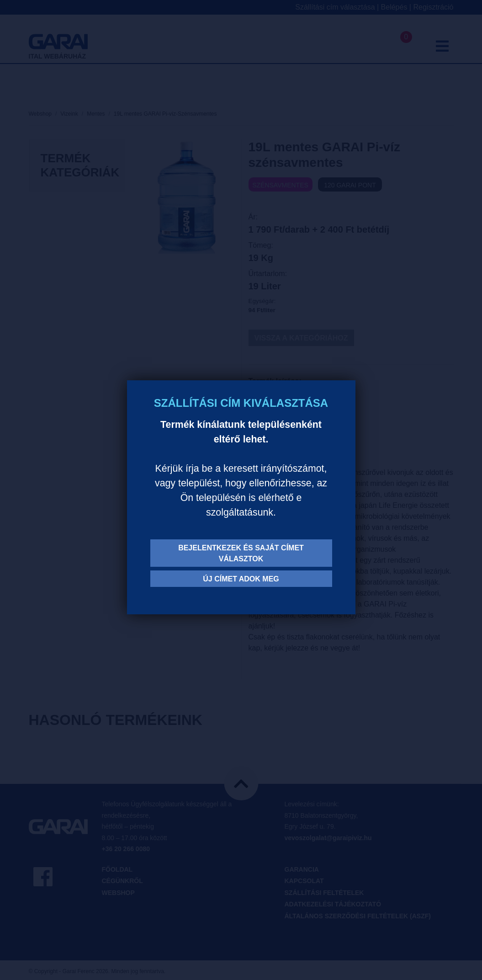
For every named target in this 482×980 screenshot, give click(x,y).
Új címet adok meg (241, 579)
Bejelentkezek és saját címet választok (241, 553)
